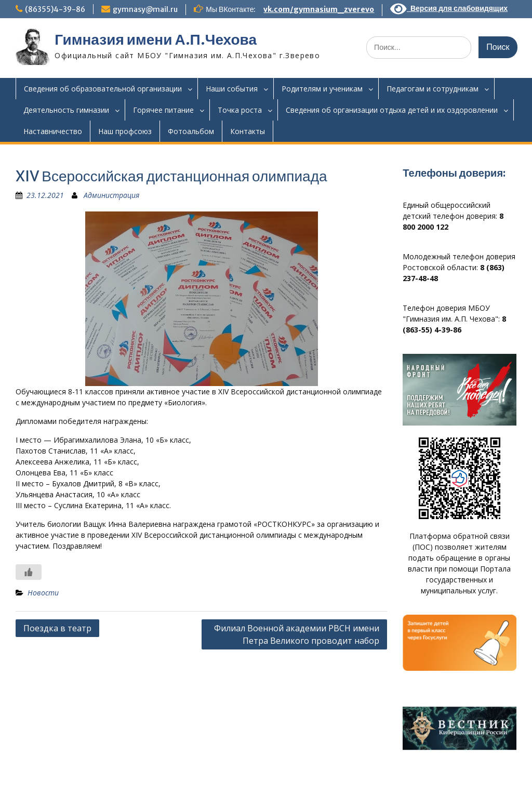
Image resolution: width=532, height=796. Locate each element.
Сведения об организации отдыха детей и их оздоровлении (392, 110)
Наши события (232, 89)
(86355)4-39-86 (55, 9)
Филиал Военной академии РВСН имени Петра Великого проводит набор (297, 634)
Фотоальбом (191, 131)
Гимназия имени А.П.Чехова (156, 39)
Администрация (111, 195)
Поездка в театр (57, 628)
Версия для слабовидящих (449, 8)
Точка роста (240, 110)
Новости (43, 593)
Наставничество (53, 131)
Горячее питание (163, 110)
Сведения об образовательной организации (103, 89)
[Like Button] (29, 572)
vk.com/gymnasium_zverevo (319, 9)
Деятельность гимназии (66, 110)
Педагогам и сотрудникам (433, 89)
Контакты (248, 131)
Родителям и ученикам (322, 89)
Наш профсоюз (125, 131)
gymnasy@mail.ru (145, 9)
